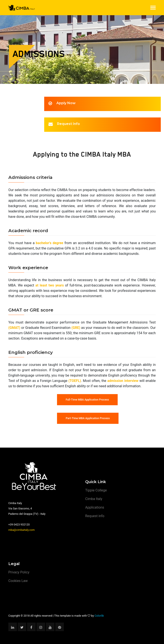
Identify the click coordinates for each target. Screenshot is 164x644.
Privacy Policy (19, 572)
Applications (95, 507)
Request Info (68, 124)
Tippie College (96, 490)
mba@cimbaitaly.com (21, 530)
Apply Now (66, 103)
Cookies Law (18, 581)
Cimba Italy (94, 499)
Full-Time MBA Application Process (87, 400)
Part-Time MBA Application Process (88, 418)
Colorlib (99, 616)
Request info (95, 516)
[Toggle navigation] (153, 8)
